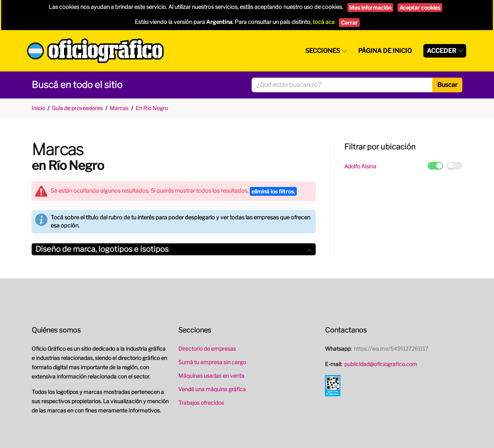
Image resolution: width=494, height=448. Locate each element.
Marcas (119, 108)
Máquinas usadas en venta (211, 376)
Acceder (442, 51)
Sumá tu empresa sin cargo (212, 362)
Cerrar (349, 23)
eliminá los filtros (273, 191)
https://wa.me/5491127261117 (391, 349)
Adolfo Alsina (360, 166)
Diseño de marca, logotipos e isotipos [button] (174, 249)
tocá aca (324, 22)
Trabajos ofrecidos (201, 403)
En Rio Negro (152, 108)
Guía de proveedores (77, 108)
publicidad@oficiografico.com (381, 364)
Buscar (447, 85)
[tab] (174, 249)
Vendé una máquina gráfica (212, 389)
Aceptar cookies (420, 8)
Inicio (38, 108)
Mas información (370, 8)
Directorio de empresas (207, 349)
